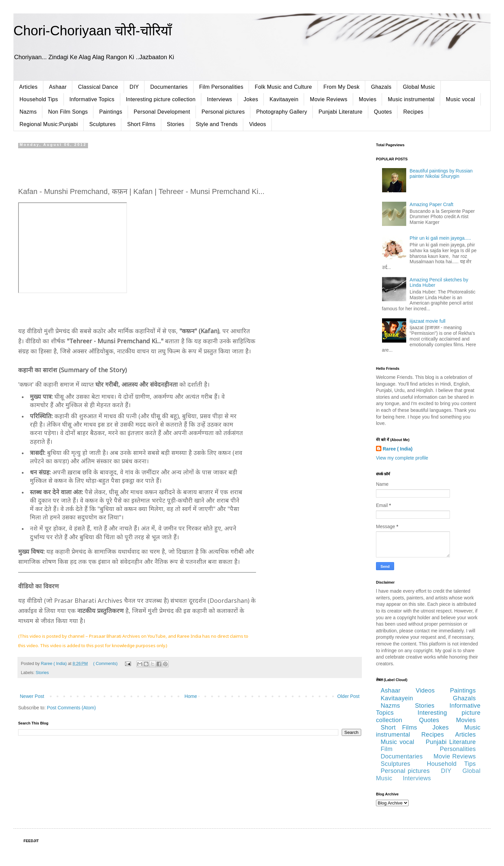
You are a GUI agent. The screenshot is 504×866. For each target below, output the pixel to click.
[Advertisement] (190, 165)
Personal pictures (223, 112)
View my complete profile (402, 458)
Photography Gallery (282, 112)
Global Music (419, 87)
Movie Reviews (329, 99)
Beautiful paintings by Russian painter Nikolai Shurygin (441, 174)
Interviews (220, 99)
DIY (134, 87)
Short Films (141, 124)
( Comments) (105, 664)
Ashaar (58, 87)
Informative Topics (92, 99)
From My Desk (342, 87)
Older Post (348, 696)
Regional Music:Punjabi (49, 124)
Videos (257, 124)
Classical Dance (98, 87)
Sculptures (103, 124)
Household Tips (39, 99)
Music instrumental (411, 99)
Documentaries (169, 87)
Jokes (251, 99)
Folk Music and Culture (283, 87)
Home (191, 696)
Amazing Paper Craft (431, 204)
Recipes (413, 112)
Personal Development (162, 112)
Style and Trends (217, 124)
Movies (368, 99)
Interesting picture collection (161, 99)
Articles (28, 87)
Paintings (111, 112)
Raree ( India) (398, 449)
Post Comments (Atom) (71, 708)
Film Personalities (221, 87)
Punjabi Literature (341, 112)
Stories (176, 124)
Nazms (28, 112)
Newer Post (32, 696)
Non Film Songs (68, 112)
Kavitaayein (284, 99)
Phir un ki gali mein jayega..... (440, 238)
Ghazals (381, 87)
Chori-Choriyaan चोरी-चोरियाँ (93, 31)
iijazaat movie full (428, 321)
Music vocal (460, 99)
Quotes (383, 112)
